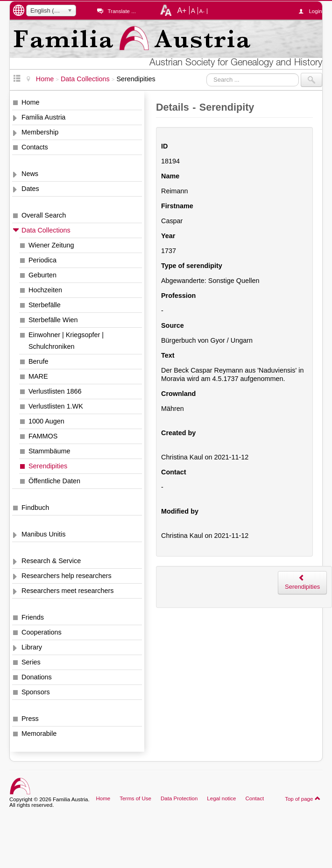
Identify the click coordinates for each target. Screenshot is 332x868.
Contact (254, 798)
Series (31, 662)
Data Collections (46, 230)
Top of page (303, 798)
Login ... (315, 11)
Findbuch (35, 508)
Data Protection (179, 798)
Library (32, 647)
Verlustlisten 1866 (55, 391)
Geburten (42, 275)
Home (30, 102)
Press (30, 719)
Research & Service (51, 561)
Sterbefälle (45, 305)
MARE (38, 376)
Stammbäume (49, 451)
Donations (37, 677)
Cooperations (42, 632)
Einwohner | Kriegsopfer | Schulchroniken (66, 341)
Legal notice (221, 798)
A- (202, 11)
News (30, 174)
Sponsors (36, 692)
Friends (33, 617)
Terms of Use (135, 798)
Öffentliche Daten (54, 481)
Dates (30, 189)
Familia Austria (43, 117)
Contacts (35, 147)
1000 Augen (46, 421)
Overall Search (44, 215)
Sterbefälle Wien (53, 320)
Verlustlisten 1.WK (56, 406)
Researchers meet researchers (68, 591)
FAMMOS (43, 436)
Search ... (207, 73)
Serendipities (48, 466)
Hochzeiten (45, 290)
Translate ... (121, 11)
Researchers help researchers (67, 576)
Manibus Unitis (43, 534)
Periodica (42, 260)
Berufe (38, 361)
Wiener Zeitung (51, 245)
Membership (40, 132)
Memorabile (39, 734)
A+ (182, 10)
